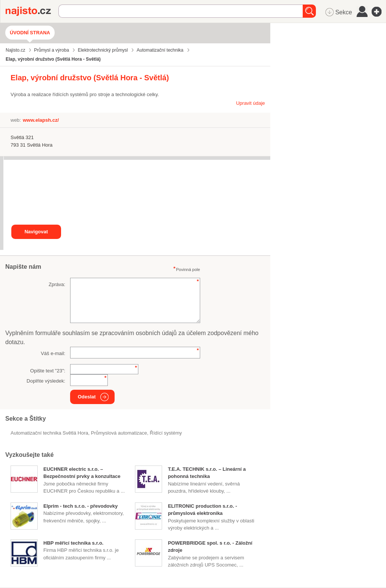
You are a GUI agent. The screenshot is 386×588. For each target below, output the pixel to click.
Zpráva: (57, 284)
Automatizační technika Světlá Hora (49, 433)
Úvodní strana (30, 33)
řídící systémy (166, 433)
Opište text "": (48, 371)
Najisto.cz (32, 11)
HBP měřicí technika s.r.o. (73, 543)
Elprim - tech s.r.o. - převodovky (80, 506)
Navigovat (36, 232)
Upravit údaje (250, 103)
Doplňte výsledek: (46, 381)
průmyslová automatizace (119, 433)
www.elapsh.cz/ (41, 120)
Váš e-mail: (53, 353)
